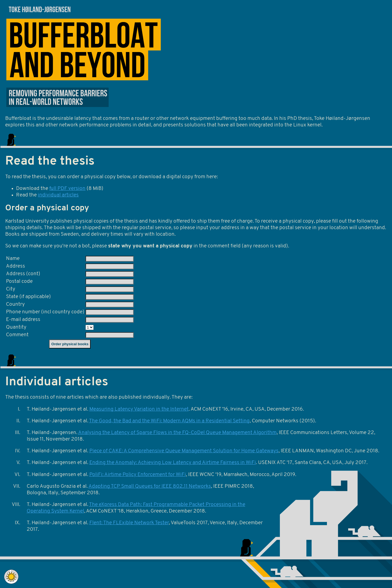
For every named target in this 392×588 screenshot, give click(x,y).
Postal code (19, 282)
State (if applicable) (28, 297)
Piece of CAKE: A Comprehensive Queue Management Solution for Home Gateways (184, 451)
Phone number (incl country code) (45, 312)
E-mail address (23, 320)
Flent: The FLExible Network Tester (129, 523)
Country (15, 304)
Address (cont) (23, 274)
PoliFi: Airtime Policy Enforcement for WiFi (138, 475)
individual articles (58, 195)
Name (13, 259)
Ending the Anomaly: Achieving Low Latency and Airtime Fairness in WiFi (173, 463)
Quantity (16, 327)
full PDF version (67, 189)
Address (16, 266)
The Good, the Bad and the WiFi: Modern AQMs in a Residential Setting (169, 421)
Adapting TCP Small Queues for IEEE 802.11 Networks (150, 487)
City (11, 289)
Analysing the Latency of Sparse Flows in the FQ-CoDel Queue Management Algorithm (177, 433)
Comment (17, 335)
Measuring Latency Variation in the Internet (139, 409)
